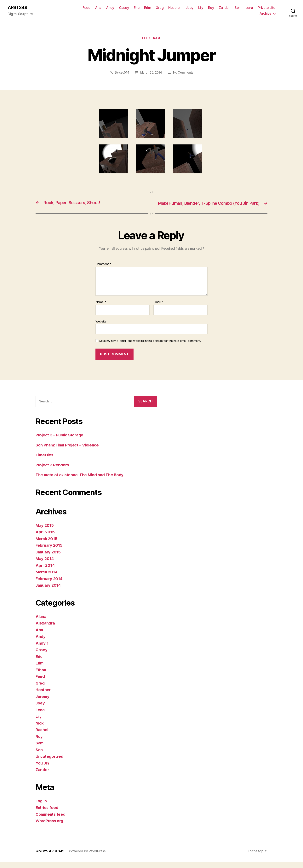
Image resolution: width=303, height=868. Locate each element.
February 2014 (50, 585)
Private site (267, 8)
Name (101, 308)
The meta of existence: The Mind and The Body (81, 481)
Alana (41, 622)
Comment (103, 270)
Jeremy (43, 702)
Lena (249, 8)
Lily (201, 8)
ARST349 (18, 8)
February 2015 (50, 551)
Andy (110, 8)
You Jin (43, 769)
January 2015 (49, 558)
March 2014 (47, 578)
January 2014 (49, 591)
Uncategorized (50, 762)
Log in (41, 807)
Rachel (42, 736)
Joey (190, 8)
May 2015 (45, 531)
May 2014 (45, 565)
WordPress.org (50, 827)
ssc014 (124, 73)
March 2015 (47, 545)
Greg (160, 8)
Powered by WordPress (88, 857)
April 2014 (46, 571)
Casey (124, 8)
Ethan (41, 676)
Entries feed (47, 814)
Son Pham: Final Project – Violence (69, 451)
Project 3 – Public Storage (60, 441)
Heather (175, 8)
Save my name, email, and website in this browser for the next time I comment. (150, 347)
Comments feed (51, 820)
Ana (98, 8)
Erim (148, 8)
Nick (40, 729)
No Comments (183, 73)
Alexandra (46, 629)
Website (101, 327)
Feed (86, 8)
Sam (157, 39)
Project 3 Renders (53, 471)
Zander (224, 8)
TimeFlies (45, 461)
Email (158, 308)
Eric (137, 8)
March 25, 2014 (151, 73)
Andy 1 (42, 649)
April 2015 (46, 538)
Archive (266, 14)
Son (238, 8)
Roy (211, 8)
